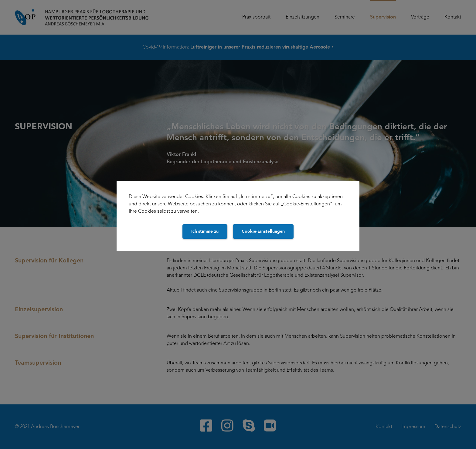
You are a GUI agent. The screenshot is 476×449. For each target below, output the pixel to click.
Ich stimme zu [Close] (205, 231)
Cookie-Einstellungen (263, 231)
